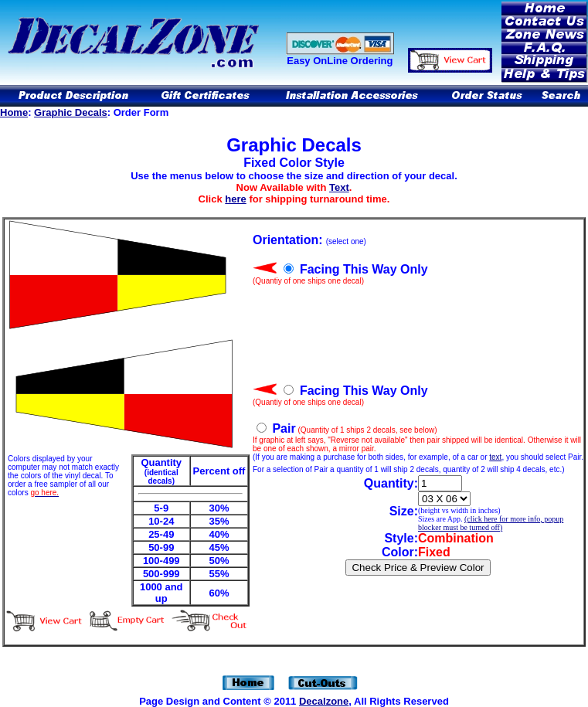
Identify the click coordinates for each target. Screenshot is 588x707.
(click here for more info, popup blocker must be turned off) (491, 523)
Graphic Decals (71, 112)
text (495, 457)
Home (14, 112)
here (235, 199)
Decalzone (324, 701)
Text (339, 187)
